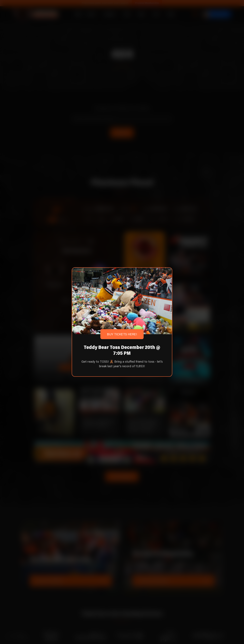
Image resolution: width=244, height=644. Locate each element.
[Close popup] (165, 275)
